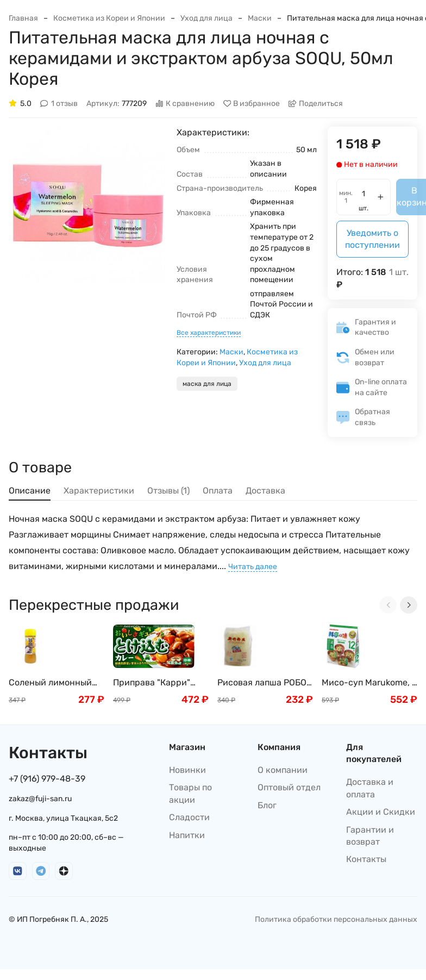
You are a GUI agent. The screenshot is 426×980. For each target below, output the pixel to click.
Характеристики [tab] (99, 491)
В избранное (252, 104)
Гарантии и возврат (370, 836)
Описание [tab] (30, 491)
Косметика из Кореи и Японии (109, 18)
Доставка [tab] (265, 491)
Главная (23, 18)
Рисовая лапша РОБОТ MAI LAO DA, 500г (264, 683)
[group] (87, 205)
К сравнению (185, 104)
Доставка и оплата (370, 788)
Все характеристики (209, 333)
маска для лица (207, 384)
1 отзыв (59, 104)
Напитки (187, 835)
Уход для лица (206, 18)
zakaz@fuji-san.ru (40, 799)
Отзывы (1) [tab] (168, 491)
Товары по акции (190, 793)
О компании (283, 770)
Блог (267, 805)
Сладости (189, 817)
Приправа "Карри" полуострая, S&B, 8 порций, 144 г (153, 683)
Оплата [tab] (218, 491)
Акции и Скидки (381, 812)
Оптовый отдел (289, 787)
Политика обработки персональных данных (336, 919)
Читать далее (253, 567)
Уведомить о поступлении (372, 239)
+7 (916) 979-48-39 (47, 779)
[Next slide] (409, 605)
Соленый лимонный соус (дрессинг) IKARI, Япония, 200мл (55, 683)
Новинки (187, 770)
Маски (260, 18)
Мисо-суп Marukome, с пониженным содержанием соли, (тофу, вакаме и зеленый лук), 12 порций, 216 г (369, 683)
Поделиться (316, 104)
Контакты (366, 859)
